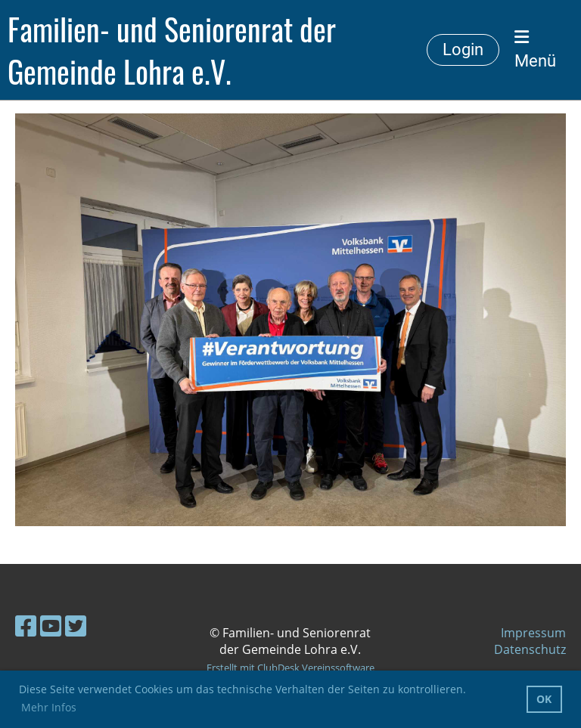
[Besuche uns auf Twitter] (76, 626)
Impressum (533, 633)
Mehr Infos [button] (49, 707)
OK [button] (544, 699)
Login (463, 50)
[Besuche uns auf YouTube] (51, 626)
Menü (535, 50)
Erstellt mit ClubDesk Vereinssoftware (290, 668)
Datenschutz (530, 649)
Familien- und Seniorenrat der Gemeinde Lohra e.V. (172, 50)
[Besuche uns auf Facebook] (26, 626)
